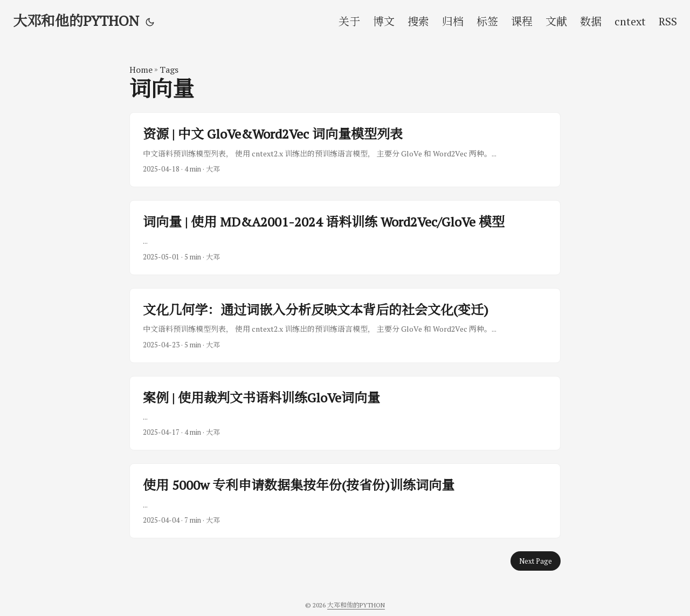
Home (141, 70)
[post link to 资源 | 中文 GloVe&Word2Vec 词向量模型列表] (345, 150)
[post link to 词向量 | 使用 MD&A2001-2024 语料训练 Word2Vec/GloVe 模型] (345, 238)
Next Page (536, 561)
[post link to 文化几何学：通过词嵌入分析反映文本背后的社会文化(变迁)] (345, 326)
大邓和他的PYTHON (76, 20)
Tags (169, 70)
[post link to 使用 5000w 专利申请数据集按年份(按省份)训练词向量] (345, 501)
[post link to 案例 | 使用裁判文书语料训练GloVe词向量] (345, 413)
